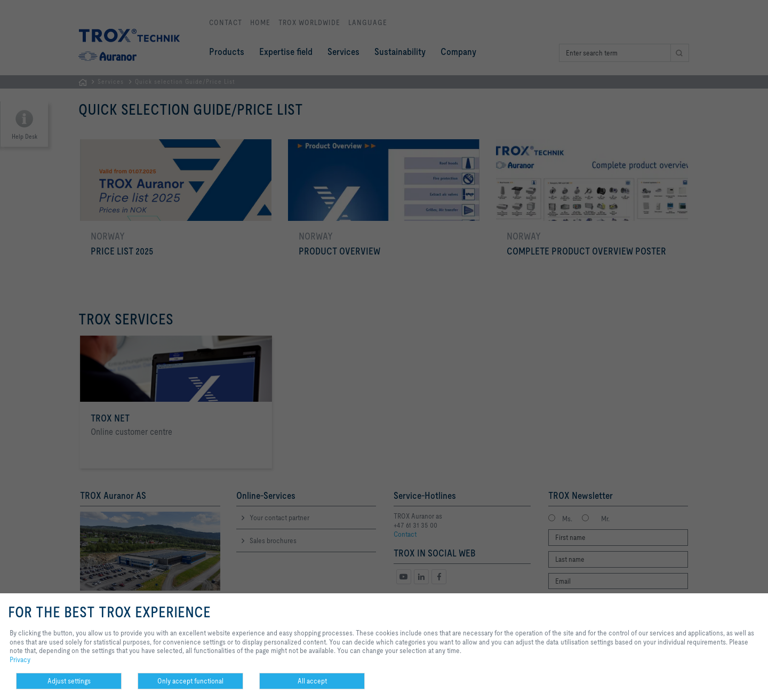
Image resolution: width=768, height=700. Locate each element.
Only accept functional (190, 681)
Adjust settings (69, 681)
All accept (312, 681)
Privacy (20, 659)
